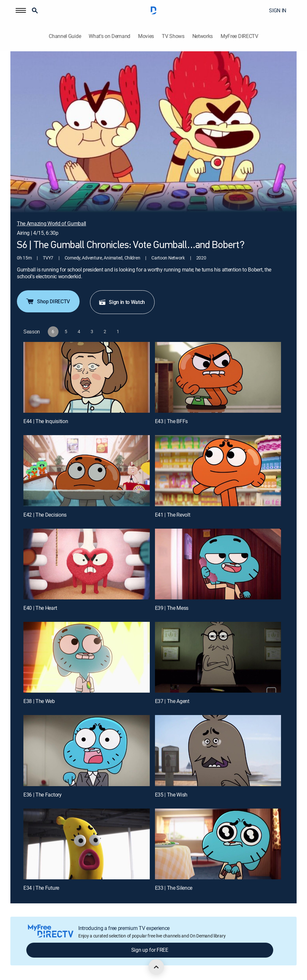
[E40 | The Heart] (87, 564)
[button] (21, 10)
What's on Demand (109, 36)
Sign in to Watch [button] (122, 302)
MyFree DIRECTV (239, 36)
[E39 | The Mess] (218, 564)
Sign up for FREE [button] (150, 950)
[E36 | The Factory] (87, 751)
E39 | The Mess (172, 608)
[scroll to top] (156, 967)
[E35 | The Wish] (218, 751)
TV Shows (173, 36)
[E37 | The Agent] (218, 657)
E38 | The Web (39, 701)
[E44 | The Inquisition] (87, 377)
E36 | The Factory (43, 795)
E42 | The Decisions (45, 515)
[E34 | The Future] (87, 844)
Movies (146, 36)
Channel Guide (65, 36)
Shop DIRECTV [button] (48, 301)
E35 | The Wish (171, 795)
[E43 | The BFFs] (218, 377)
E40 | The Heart (40, 608)
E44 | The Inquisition (46, 421)
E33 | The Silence (174, 888)
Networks (203, 36)
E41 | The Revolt (173, 515)
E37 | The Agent (172, 701)
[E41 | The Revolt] (218, 471)
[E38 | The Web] (87, 657)
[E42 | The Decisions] (87, 471)
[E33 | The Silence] (218, 844)
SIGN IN (278, 10)
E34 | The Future (41, 888)
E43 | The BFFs (172, 421)
